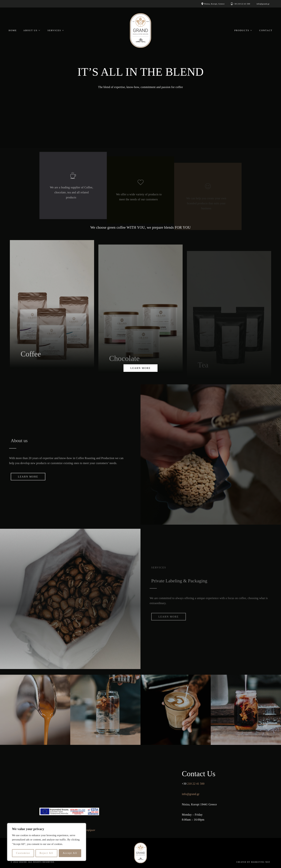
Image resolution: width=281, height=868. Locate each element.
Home (13, 30)
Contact (266, 30)
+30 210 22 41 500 (242, 4)
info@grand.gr (263, 4)
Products (242, 30)
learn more (140, 368)
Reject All (46, 853)
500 (202, 784)
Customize (23, 853)
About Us (30, 30)
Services (54, 30)
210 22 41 (193, 784)
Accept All (70, 853)
